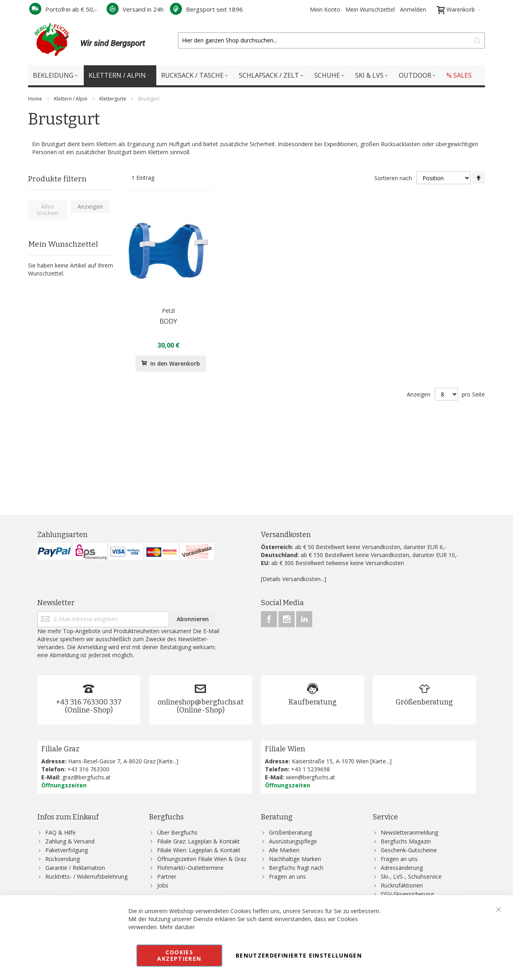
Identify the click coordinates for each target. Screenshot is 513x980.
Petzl (168, 311)
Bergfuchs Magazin (406, 841)
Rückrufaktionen (402, 885)
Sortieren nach (393, 178)
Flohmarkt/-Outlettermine (190, 868)
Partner (167, 876)
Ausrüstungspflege (293, 841)
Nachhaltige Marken (295, 859)
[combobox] (331, 40)
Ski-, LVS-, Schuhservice (411, 876)
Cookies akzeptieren (179, 955)
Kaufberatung (313, 702)
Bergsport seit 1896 (206, 9)
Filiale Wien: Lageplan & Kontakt (199, 850)
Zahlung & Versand (70, 841)
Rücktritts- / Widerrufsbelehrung (86, 876)
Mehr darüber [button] (177, 927)
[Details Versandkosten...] (294, 579)
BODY (168, 321)
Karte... (168, 761)
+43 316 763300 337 (89, 702)
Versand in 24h (135, 9)
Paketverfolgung (67, 850)
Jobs (163, 885)
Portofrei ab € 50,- (63, 9)
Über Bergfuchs (177, 832)
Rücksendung (63, 859)
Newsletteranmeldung (409, 832)
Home (36, 99)
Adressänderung (402, 868)
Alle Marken (284, 850)
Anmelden (413, 9)
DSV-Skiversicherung (407, 894)
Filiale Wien (285, 749)
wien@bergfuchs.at (310, 777)
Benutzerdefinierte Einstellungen (299, 955)
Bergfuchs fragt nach (296, 868)
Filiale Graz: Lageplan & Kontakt (198, 841)
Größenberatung (424, 702)
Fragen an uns (287, 876)
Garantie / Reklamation (75, 868)
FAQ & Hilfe (61, 832)
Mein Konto (325, 9)
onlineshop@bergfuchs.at (201, 702)
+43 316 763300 (88, 769)
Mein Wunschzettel (370, 9)
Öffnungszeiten (64, 785)
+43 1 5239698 (310, 769)
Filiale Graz (60, 749)
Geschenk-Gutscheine (409, 850)
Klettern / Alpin (71, 99)
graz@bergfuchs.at (86, 777)
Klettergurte (113, 99)
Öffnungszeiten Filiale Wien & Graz (202, 859)
